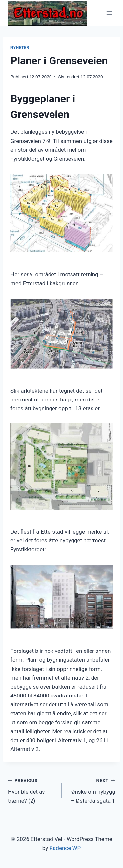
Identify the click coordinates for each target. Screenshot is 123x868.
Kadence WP (65, 848)
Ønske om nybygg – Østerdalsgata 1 (91, 790)
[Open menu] (109, 13)
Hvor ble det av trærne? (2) (32, 790)
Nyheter (20, 48)
